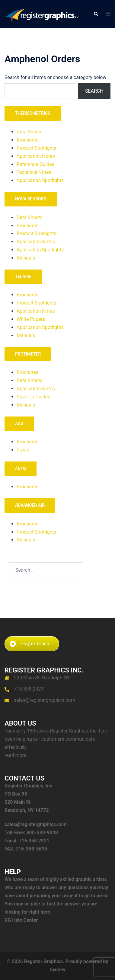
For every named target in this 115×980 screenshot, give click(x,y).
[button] (96, 14)
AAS (19, 423)
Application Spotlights (40, 180)
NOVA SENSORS (31, 199)
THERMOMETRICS (33, 113)
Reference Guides (35, 164)
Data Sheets (30, 132)
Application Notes (36, 156)
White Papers (31, 319)
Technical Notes (34, 172)
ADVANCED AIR (30, 505)
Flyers (23, 450)
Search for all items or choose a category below (55, 77)
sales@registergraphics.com (45, 700)
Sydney (57, 970)
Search (94, 91)
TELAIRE (23, 276)
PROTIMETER (28, 354)
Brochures (27, 140)
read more (15, 755)
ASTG (21, 468)
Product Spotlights (37, 148)
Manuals (26, 258)
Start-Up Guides (34, 397)
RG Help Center (21, 920)
